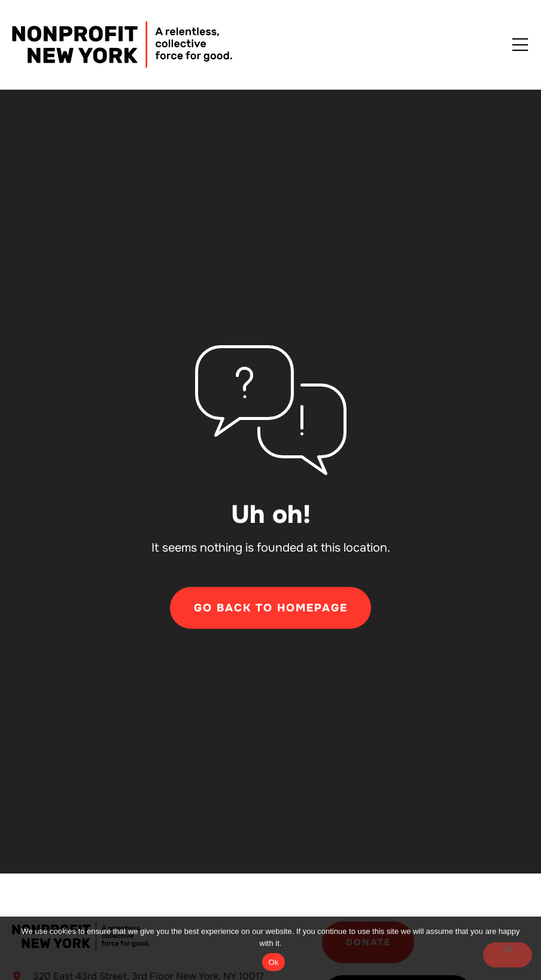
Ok (273, 962)
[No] (507, 955)
